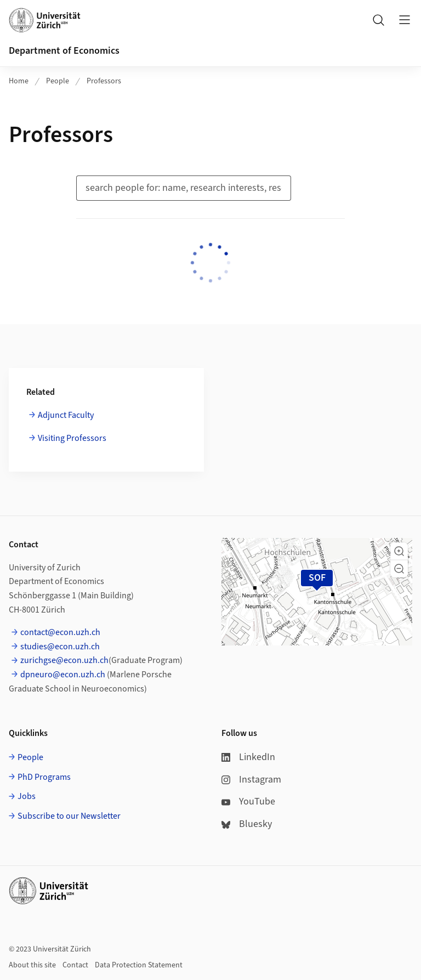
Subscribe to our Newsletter (69, 816)
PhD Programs (44, 777)
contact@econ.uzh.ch (60, 632)
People (58, 81)
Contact (75, 965)
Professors (104, 81)
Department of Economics (64, 51)
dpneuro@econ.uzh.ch (63, 675)
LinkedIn (248, 757)
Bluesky (247, 824)
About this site (32, 965)
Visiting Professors (72, 438)
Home (19, 81)
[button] (399, 551)
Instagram (251, 780)
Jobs (27, 796)
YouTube (248, 801)
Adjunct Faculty (66, 415)
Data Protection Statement (139, 965)
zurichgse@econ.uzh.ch (64, 660)
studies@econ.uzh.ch (60, 647)
